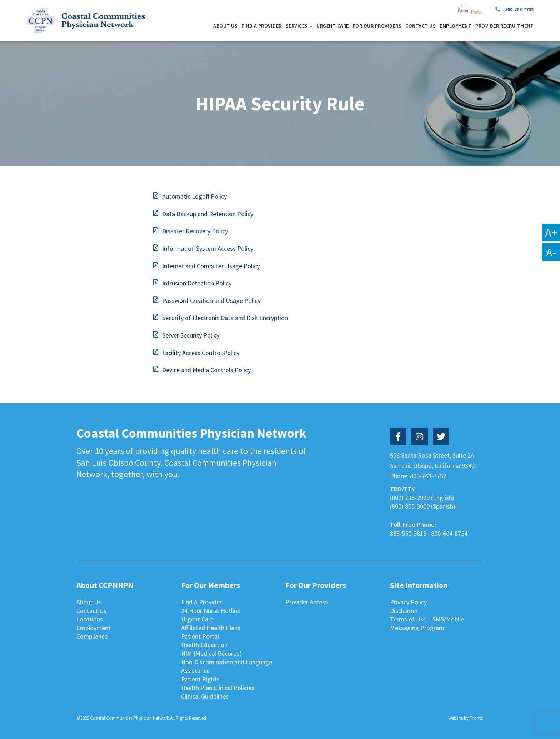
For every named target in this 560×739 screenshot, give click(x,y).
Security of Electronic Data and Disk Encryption (225, 318)
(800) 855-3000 (410, 506)
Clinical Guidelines (205, 696)
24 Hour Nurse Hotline (211, 611)
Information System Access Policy (208, 248)
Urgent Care (333, 26)
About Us (225, 26)
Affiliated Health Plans (211, 628)
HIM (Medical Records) (211, 653)
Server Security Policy (191, 335)
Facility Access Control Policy (201, 353)
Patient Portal (200, 636)
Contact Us (421, 26)
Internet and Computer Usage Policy (211, 266)
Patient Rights (200, 679)
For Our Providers (377, 26)
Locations (90, 619)
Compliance (92, 636)
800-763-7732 (519, 9)
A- (551, 252)
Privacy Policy (408, 602)
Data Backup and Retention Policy (208, 214)
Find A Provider (262, 26)
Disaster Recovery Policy (195, 231)
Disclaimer (404, 611)
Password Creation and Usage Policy (211, 301)
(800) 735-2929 (410, 498)
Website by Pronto (466, 718)
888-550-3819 (408, 533)
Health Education (204, 645)
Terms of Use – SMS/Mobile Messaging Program (427, 623)
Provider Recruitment (504, 26)
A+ (551, 233)
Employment (456, 26)
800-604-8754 (449, 533)
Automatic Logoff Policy (194, 196)
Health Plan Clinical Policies (218, 688)
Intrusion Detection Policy (197, 283)
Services (299, 26)
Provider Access (307, 602)
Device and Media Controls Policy (206, 370)
